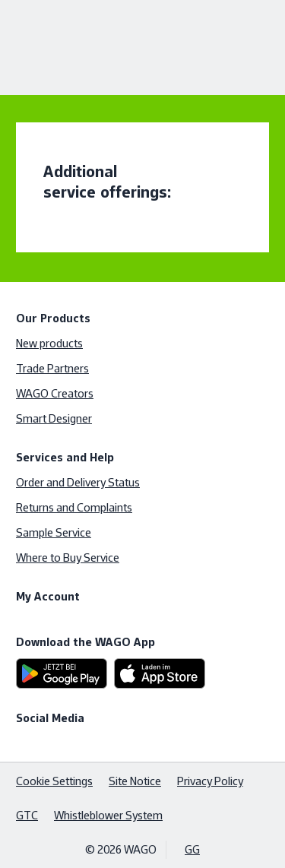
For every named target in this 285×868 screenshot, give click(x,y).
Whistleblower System (108, 815)
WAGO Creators (55, 393)
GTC (27, 815)
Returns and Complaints (74, 507)
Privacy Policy (210, 781)
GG (192, 849)
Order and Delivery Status (78, 482)
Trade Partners (52, 368)
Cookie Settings (54, 781)
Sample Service (54, 532)
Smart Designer (54, 418)
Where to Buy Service (68, 558)
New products (49, 343)
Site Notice (135, 781)
